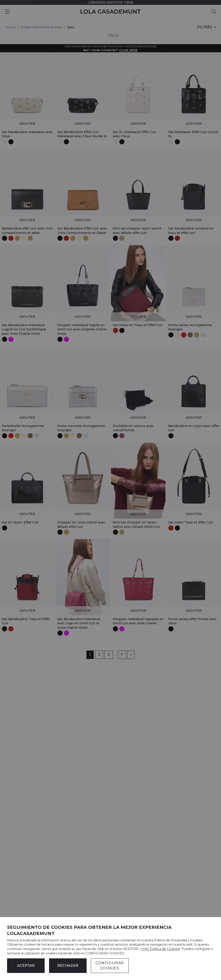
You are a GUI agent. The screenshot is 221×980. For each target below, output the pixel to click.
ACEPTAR (26, 966)
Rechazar (68, 966)
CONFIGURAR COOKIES (110, 966)
